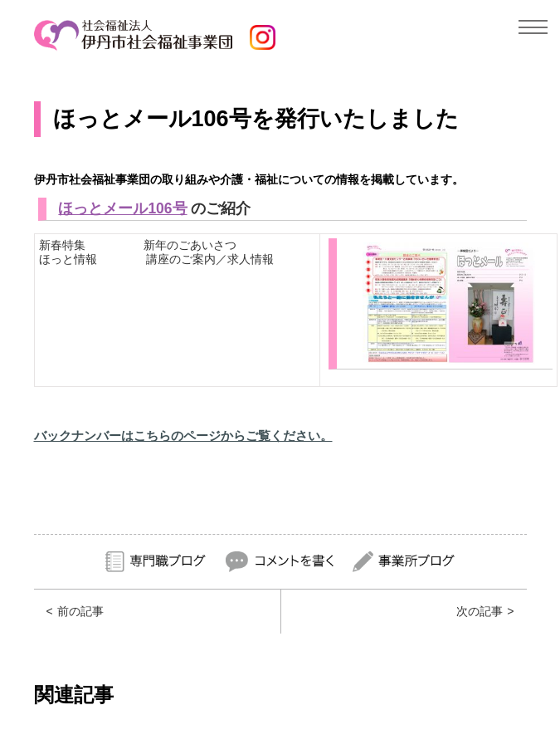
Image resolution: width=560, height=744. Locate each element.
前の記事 (80, 611)
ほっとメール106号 (122, 208)
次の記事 (480, 611)
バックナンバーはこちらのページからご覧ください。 (183, 436)
